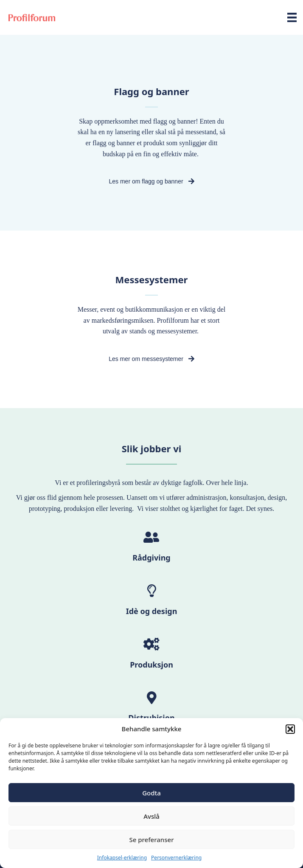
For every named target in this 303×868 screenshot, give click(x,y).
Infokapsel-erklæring (122, 858)
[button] (290, 729)
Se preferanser (152, 840)
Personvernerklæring (176, 858)
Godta (151, 793)
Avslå (151, 816)
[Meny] (292, 17)
